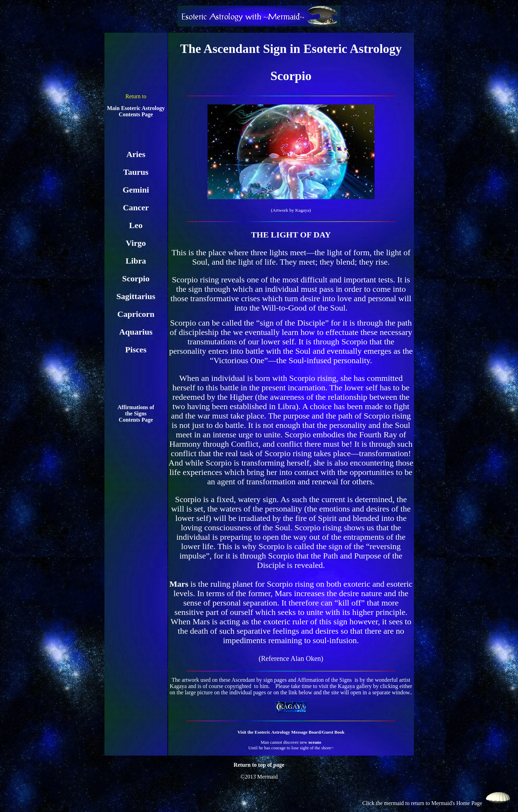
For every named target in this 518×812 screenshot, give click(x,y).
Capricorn (136, 314)
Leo (136, 225)
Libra (136, 261)
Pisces (136, 350)
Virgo (136, 243)
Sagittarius (136, 296)
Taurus (136, 172)
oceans (315, 742)
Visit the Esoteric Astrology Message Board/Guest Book (291, 732)
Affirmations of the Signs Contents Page (136, 413)
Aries (136, 154)
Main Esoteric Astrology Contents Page (136, 111)
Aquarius (136, 332)
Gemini (136, 190)
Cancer (136, 208)
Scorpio (136, 279)
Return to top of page (259, 765)
